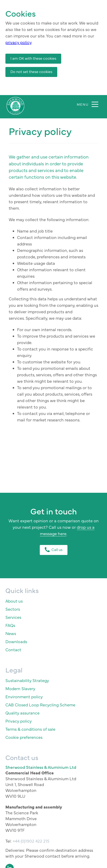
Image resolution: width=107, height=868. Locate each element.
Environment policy (24, 697)
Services (13, 617)
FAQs (10, 625)
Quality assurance (22, 713)
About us (14, 601)
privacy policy (18, 42)
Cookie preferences (24, 737)
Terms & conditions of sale (30, 729)
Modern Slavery (20, 688)
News (11, 633)
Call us (54, 549)
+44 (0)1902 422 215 (31, 841)
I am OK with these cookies (33, 58)
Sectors (13, 609)
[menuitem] (54, 601)
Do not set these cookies (31, 71)
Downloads (16, 641)
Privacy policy (19, 721)
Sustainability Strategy (27, 680)
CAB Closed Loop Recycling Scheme (40, 705)
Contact (13, 649)
